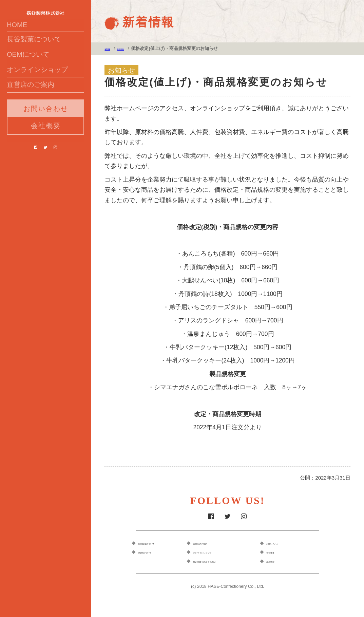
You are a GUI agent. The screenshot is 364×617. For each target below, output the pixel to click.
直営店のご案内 (31, 121)
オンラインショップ (37, 101)
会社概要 (46, 164)
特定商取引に (225, 562)
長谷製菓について (34, 62)
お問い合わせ (46, 147)
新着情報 (133, 49)
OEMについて (28, 81)
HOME (17, 43)
